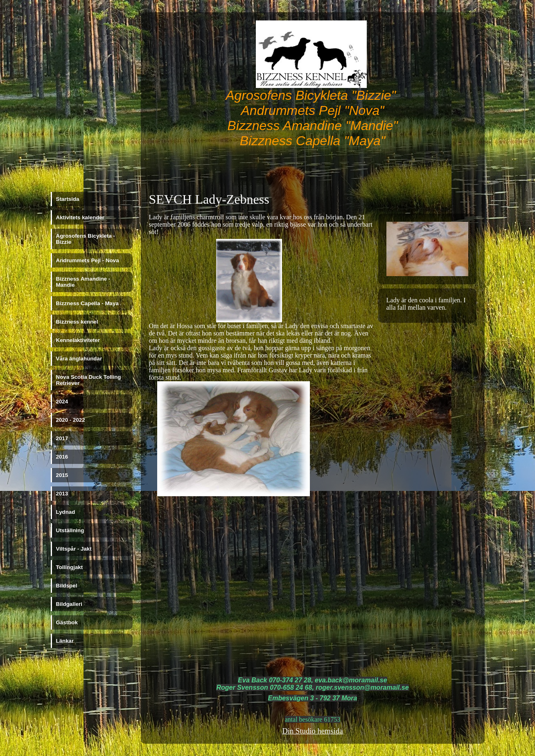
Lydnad (66, 512)
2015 (62, 475)
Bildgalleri (69, 604)
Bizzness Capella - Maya (87, 303)
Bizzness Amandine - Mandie (83, 282)
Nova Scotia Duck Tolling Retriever (89, 380)
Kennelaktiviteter (78, 340)
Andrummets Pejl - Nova (88, 260)
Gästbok (67, 622)
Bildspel (67, 586)
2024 (62, 402)
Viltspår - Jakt (74, 549)
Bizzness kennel (77, 322)
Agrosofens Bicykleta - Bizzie (86, 239)
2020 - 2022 (71, 420)
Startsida (68, 199)
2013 (62, 494)
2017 (62, 438)
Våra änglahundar (79, 359)
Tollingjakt (70, 567)
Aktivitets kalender (80, 217)
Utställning (70, 530)
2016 (62, 457)
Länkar (65, 641)
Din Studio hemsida (312, 731)
